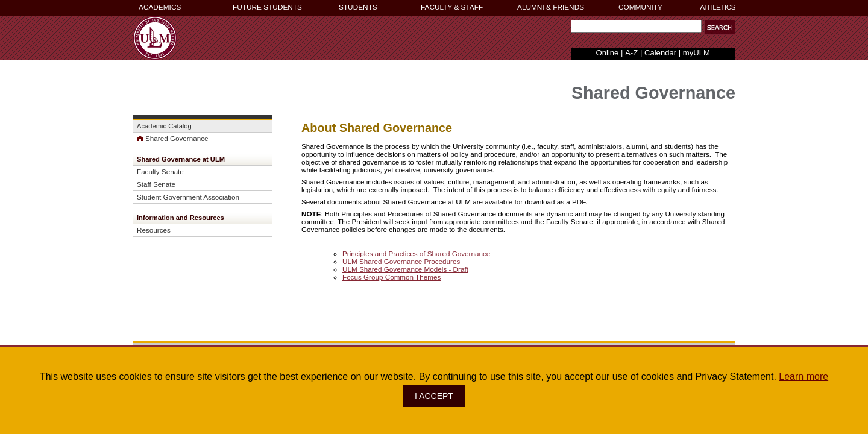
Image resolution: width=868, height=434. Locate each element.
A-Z (631, 53)
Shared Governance (172, 138)
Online (608, 53)
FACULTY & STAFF (452, 7)
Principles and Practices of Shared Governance (416, 253)
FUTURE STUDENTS (267, 7)
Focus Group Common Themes (392, 277)
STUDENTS (358, 7)
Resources (154, 230)
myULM (697, 53)
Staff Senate (156, 184)
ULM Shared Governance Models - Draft (405, 269)
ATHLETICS (718, 7)
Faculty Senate (160, 171)
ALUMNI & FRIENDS (551, 7)
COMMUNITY (640, 7)
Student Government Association (188, 197)
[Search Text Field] (636, 26)
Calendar (660, 53)
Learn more (804, 376)
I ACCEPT (434, 396)
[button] (720, 27)
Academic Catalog (164, 126)
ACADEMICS (160, 7)
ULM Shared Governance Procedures (401, 261)
